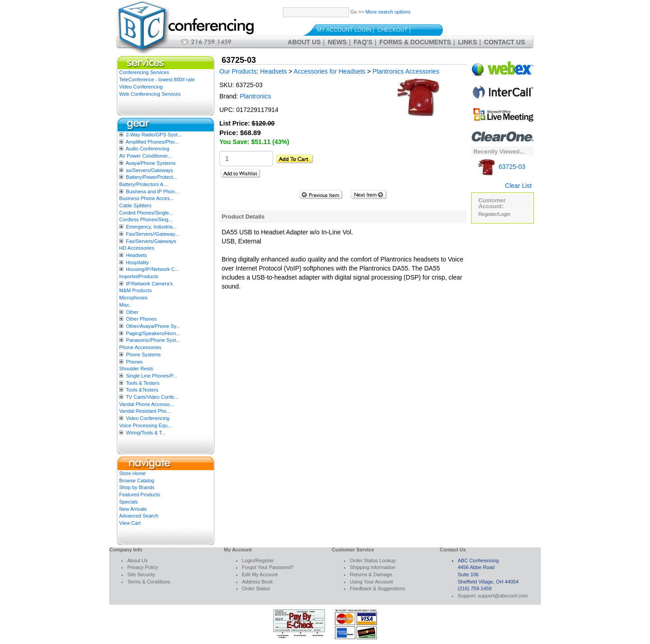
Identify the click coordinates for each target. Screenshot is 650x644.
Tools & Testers (143, 383)
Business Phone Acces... (146, 198)
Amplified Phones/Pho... (152, 142)
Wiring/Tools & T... (146, 433)
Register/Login (494, 214)
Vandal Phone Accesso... (147, 404)
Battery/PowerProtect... (151, 177)
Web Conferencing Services (150, 94)
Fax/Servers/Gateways (151, 241)
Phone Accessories (140, 347)
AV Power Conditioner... (145, 156)
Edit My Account (260, 574)
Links (468, 42)
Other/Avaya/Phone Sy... (153, 326)
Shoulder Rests (136, 369)
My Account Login (344, 30)
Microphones (133, 298)
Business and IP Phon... (152, 191)
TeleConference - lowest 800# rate (157, 79)
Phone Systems (143, 355)
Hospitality (137, 262)
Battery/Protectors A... (143, 184)
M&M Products (135, 290)
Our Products (238, 71)
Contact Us (504, 42)
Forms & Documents (416, 42)
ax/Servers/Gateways (150, 170)
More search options (388, 12)
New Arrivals (133, 509)
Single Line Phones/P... (151, 376)
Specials (129, 502)
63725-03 (502, 167)
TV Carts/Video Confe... (152, 397)
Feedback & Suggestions (377, 588)
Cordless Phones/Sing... (146, 219)
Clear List (518, 186)
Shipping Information (373, 567)
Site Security (141, 574)
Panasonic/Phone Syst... (153, 340)
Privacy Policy (143, 567)
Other (132, 312)
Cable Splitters (135, 205)
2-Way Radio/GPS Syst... (154, 135)
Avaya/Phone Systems (150, 163)
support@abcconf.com (503, 596)
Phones (134, 362)
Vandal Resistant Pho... (145, 411)
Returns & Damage (371, 574)
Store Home (132, 473)
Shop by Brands (137, 487)
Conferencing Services (144, 72)
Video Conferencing (141, 87)
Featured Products (140, 495)
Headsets (136, 255)
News (337, 42)
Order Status (256, 588)
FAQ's (363, 42)
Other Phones (141, 319)
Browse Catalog (137, 481)
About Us (304, 42)
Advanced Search (139, 516)
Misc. (125, 305)
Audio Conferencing (147, 149)
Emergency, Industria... (151, 227)
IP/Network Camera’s (149, 284)
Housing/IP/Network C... (152, 269)
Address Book (257, 582)
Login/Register (258, 560)
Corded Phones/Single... (146, 213)
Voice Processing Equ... (145, 425)
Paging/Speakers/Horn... (153, 333)
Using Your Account (371, 582)
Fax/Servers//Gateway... (152, 234)
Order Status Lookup (373, 560)
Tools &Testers (142, 390)
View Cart (130, 523)
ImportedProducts (139, 276)
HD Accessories (137, 248)
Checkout (392, 30)
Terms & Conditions (149, 582)
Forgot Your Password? (268, 567)
